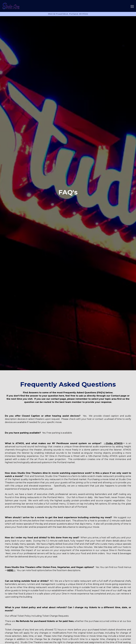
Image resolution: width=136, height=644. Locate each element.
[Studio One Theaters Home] (11, 6)
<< (113, 443)
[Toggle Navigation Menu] (132, 6)
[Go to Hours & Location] (68, 14)
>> (11, 570)
